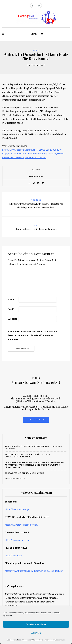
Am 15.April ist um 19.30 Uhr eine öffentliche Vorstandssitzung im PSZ (28, 456)
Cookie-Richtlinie (14, 640)
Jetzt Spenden (36, 420)
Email (11, 309)
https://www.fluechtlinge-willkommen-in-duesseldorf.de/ (34, 571)
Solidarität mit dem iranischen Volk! (24, 473)
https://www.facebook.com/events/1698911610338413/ (32, 150)
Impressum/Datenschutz (33, 640)
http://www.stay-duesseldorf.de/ (22, 525)
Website (12, 319)
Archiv (36, 50)
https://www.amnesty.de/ (18, 540)
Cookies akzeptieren (36, 624)
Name (11, 299)
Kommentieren (36, 176)
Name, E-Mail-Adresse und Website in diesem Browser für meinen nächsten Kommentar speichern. (32, 335)
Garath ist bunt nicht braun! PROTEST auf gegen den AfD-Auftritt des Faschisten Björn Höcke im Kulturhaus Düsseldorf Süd (35, 465)
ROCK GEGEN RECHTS (15, 479)
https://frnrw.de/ (13, 555)
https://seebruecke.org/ (17, 509)
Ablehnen (36, 633)
